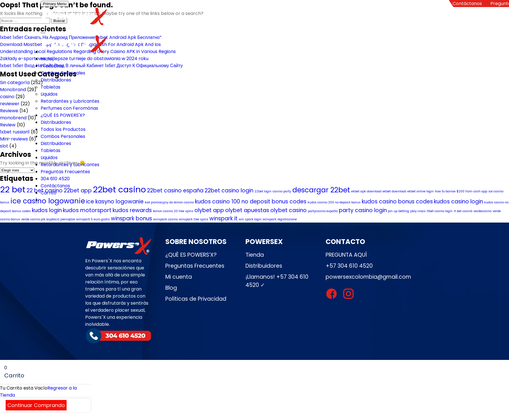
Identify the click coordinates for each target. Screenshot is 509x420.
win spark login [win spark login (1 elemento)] (250, 219)
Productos (52, 66)
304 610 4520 (55, 179)
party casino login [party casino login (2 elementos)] (363, 210)
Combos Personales (63, 73)
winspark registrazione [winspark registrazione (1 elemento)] (280, 219)
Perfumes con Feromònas (69, 108)
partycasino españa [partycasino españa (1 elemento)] (323, 211)
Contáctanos (467, 4)
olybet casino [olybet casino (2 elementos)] (288, 210)
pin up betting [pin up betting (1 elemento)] (399, 211)
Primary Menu (55, 4)
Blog (171, 288)
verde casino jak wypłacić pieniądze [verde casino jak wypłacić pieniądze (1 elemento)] (48, 219)
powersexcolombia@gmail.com (368, 277)
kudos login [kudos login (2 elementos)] (47, 210)
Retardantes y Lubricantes (70, 101)
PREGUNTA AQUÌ (346, 255)
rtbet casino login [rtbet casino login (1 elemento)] (440, 211)
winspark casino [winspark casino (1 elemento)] (165, 219)
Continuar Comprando (36, 405)
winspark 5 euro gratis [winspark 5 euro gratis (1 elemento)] (93, 219)
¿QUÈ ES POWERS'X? (63, 115)
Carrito (49, 193)
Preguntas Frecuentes (65, 172)
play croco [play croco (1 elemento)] (418, 211)
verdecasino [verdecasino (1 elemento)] (482, 211)
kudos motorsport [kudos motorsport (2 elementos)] (87, 210)
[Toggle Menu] (43, 33)
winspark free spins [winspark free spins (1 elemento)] (194, 219)
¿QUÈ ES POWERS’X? (191, 255)
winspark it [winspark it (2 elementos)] (223, 218)
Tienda (255, 255)
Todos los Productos (63, 129)
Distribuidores (56, 80)
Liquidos (49, 94)
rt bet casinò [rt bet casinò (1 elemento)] (463, 211)
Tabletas (51, 87)
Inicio (46, 59)
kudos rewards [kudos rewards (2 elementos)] (132, 210)
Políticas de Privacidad (196, 299)
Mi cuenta (179, 277)
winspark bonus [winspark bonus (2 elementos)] (131, 218)
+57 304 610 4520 (349, 266)
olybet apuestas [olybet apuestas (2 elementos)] (247, 210)
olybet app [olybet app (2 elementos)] (209, 210)
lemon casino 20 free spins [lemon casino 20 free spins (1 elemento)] (173, 211)
